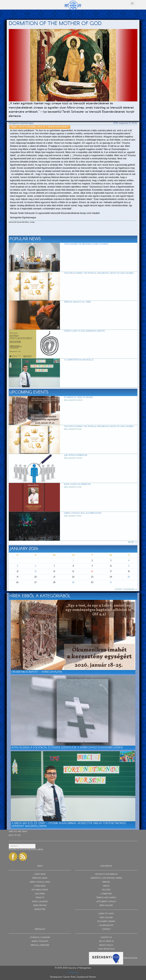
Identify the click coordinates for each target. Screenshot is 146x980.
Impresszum (73, 972)
